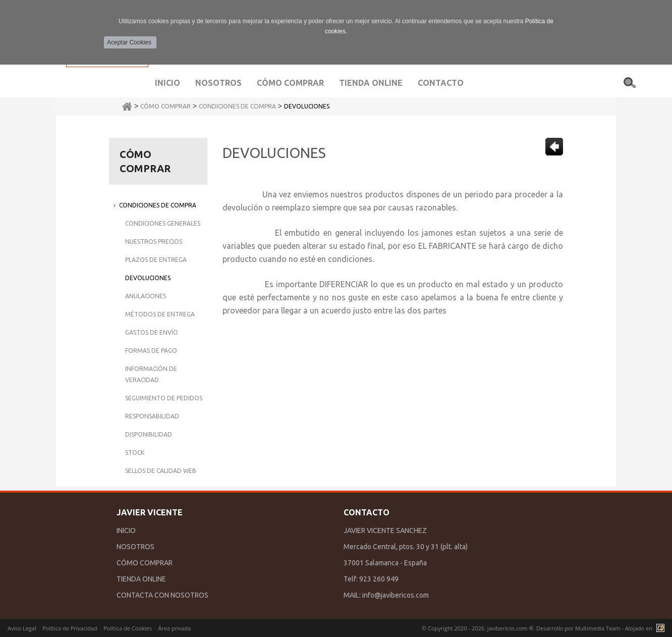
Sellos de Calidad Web (161, 471)
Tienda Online (371, 83)
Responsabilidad (152, 416)
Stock (135, 453)
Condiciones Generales (163, 223)
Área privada (174, 628)
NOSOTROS (135, 547)
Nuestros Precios (154, 242)
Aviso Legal (22, 628)
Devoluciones (307, 106)
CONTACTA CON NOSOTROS (162, 595)
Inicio (167, 83)
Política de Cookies (128, 628)
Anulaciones (146, 296)
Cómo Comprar (165, 106)
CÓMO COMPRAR (145, 563)
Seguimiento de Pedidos (164, 398)
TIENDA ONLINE (141, 579)
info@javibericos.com (396, 595)
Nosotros (218, 83)
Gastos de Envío (152, 332)
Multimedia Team (598, 628)
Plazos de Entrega (156, 260)
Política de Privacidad (70, 628)
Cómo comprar (290, 83)
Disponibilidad (149, 434)
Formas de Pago (151, 351)
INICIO (126, 530)
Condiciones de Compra (237, 106)
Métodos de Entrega (160, 314)
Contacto (441, 83)
